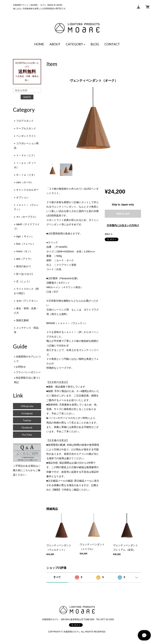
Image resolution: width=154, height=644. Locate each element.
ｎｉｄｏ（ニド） (26, 155)
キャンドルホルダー (27, 190)
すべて (57, 577)
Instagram (27, 413)
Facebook (27, 427)
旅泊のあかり (24, 266)
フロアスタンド (25, 121)
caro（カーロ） (25, 182)
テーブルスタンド (26, 128)
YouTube (27, 435)
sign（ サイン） (25, 236)
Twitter (27, 420)
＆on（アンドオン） (28, 301)
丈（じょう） (24, 281)
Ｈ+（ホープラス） (27, 217)
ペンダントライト (26, 136)
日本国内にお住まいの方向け (123, 225)
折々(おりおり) (24, 274)
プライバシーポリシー (28, 372)
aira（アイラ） (24, 259)
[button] (76, 44)
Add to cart (123, 214)
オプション (22, 197)
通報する (109, 234)
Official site (27, 406)
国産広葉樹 (22, 320)
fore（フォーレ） (26, 244)
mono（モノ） (24, 251)
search (27, 97)
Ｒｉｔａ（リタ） (26, 175)
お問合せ (21, 367)
